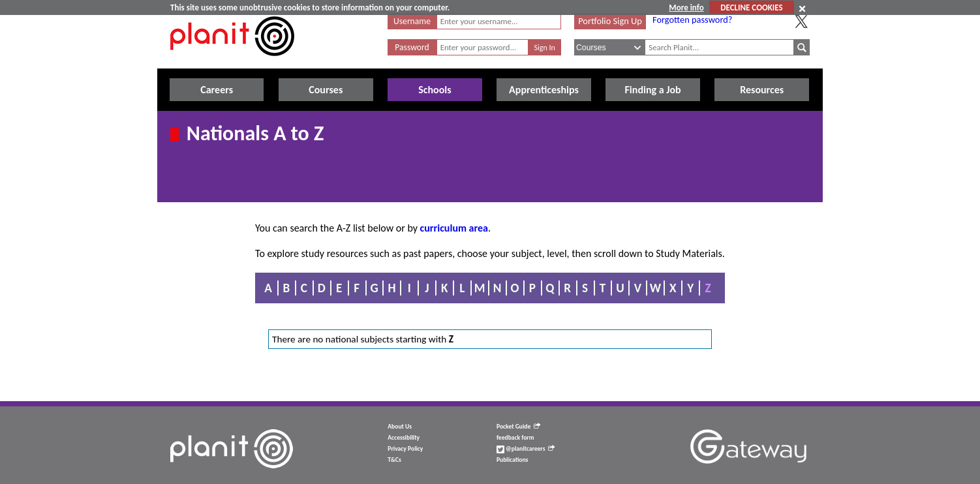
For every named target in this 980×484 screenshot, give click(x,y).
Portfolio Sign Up (610, 21)
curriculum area (454, 228)
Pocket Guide (518, 427)
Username (412, 21)
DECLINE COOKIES (751, 8)
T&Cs (394, 460)
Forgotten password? (692, 20)
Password (412, 47)
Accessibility (404, 438)
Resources (762, 90)
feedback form (515, 438)
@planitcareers (526, 449)
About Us (400, 427)
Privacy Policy (405, 449)
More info (686, 8)
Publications (512, 460)
